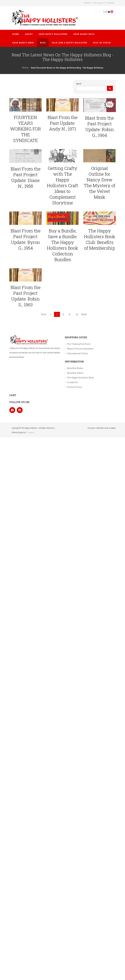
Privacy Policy (74, 387)
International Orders (78, 353)
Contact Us (72, 382)
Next (84, 314)
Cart (106, 12)
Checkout (111, 3)
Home (25, 68)
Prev (44, 314)
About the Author (75, 373)
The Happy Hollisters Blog (80, 378)
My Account (99, 3)
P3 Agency (30, 432)
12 (77, 314)
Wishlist (87, 3)
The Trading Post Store (79, 344)
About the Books (75, 368)
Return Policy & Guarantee (80, 349)
